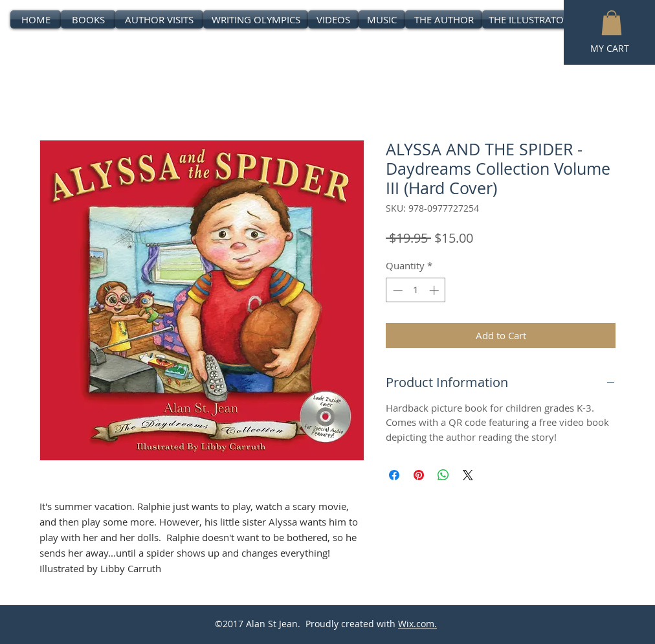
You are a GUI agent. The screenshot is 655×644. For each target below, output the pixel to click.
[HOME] (36, 19)
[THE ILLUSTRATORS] (532, 19)
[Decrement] (396, 290)
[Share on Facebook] (394, 475)
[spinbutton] (416, 290)
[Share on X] (468, 475)
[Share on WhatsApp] (443, 475)
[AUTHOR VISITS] (159, 19)
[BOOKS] (88, 19)
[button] (612, 23)
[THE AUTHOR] (444, 19)
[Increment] (435, 290)
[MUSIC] (382, 19)
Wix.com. (417, 624)
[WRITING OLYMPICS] (256, 19)
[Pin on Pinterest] (419, 475)
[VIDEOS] (333, 19)
